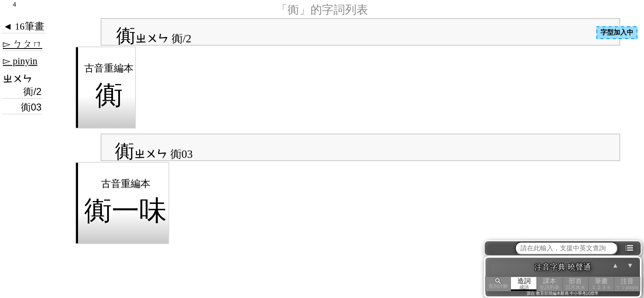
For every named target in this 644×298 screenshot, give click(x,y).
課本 (550, 284)
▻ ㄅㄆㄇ (23, 44)
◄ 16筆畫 (24, 26)
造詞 (524, 284)
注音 (627, 284)
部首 (576, 284)
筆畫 (601, 284)
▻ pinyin (20, 61)
